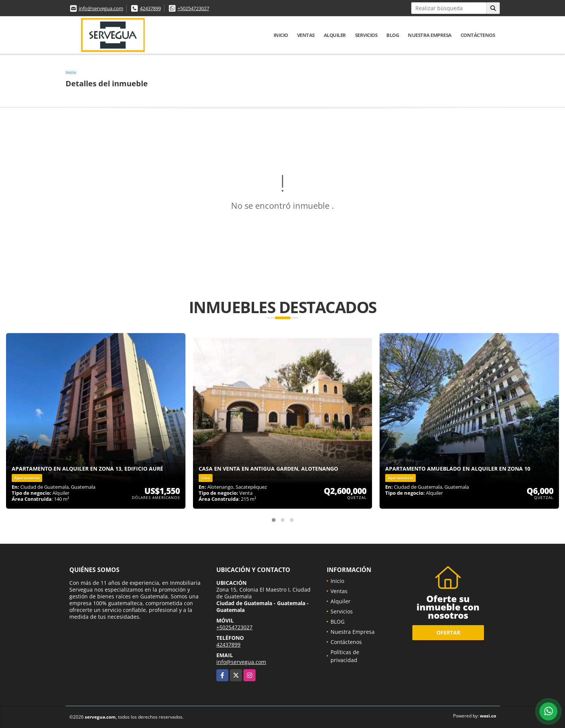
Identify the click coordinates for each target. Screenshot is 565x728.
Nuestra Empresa (430, 35)
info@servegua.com (101, 8)
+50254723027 (193, 8)
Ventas (306, 35)
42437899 (150, 8)
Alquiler (335, 35)
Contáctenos (478, 35)
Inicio (281, 35)
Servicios (366, 35)
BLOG (393, 35)
